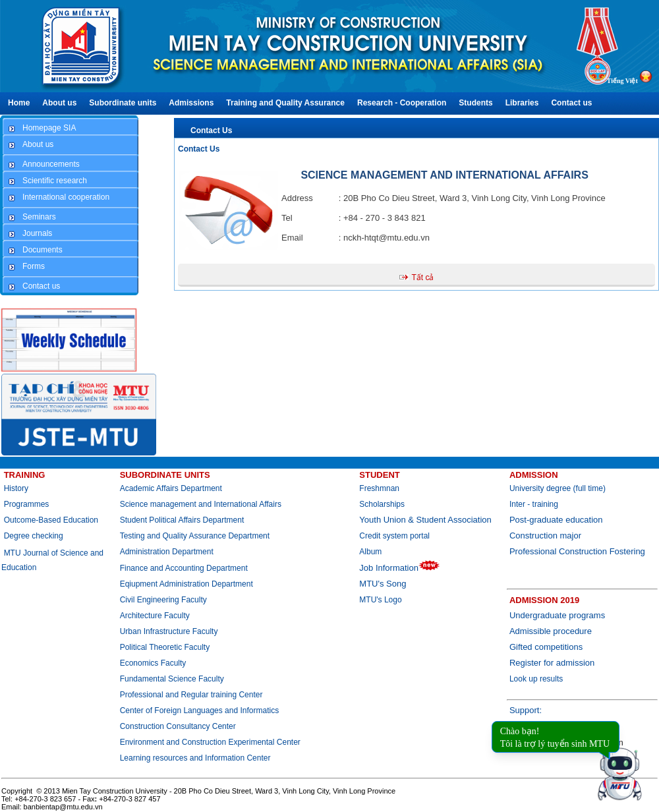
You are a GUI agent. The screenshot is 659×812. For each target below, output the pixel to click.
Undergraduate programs (557, 615)
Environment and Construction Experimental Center (210, 742)
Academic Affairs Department (171, 488)
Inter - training (534, 504)
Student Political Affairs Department (182, 520)
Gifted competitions (546, 647)
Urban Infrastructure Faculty (169, 631)
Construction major (545, 536)
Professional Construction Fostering (577, 551)
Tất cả (423, 277)
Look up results (536, 679)
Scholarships (382, 504)
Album (370, 552)
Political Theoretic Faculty (165, 647)
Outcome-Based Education (51, 520)
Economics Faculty (153, 663)
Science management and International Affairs (202, 504)
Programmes (27, 504)
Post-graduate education (556, 520)
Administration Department (167, 552)
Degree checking (34, 536)
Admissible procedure (551, 631)
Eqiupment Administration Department (186, 584)
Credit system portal (394, 536)
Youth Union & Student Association (425, 520)
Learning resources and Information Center (195, 758)
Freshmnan (379, 488)
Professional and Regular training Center (191, 695)
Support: (526, 710)
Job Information (400, 568)
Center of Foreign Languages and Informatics (199, 710)
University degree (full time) (558, 488)
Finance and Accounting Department (184, 568)
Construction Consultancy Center (178, 726)
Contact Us (211, 130)
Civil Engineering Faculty (163, 600)
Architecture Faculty (155, 616)
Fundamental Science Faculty (172, 679)
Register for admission (552, 663)
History (16, 488)
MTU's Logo (380, 600)
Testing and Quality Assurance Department (195, 536)
